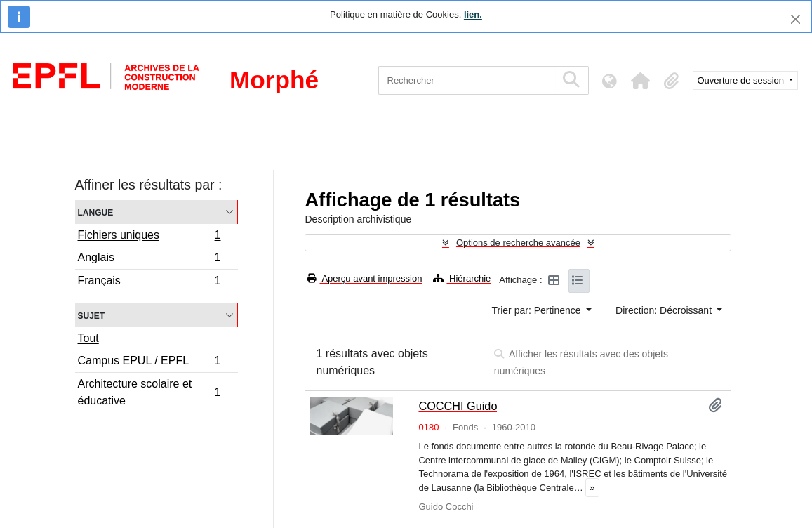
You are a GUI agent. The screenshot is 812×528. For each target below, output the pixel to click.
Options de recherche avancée (518, 243)
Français (149, 282)
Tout (88, 338)
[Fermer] (796, 19)
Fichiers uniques (149, 237)
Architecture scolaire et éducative (149, 392)
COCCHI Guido (458, 406)
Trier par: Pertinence (538, 310)
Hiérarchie (462, 278)
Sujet (92, 315)
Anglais (149, 259)
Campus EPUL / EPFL (149, 363)
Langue (96, 212)
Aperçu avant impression (365, 278)
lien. (473, 14)
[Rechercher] (467, 80)
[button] (641, 81)
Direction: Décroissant (665, 310)
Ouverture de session (742, 80)
